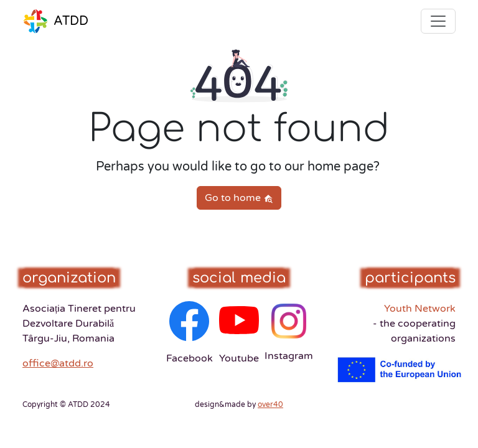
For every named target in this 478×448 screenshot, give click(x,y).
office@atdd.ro (58, 363)
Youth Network (414, 324)
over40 (270, 404)
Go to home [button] (239, 198)
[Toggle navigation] (438, 21)
